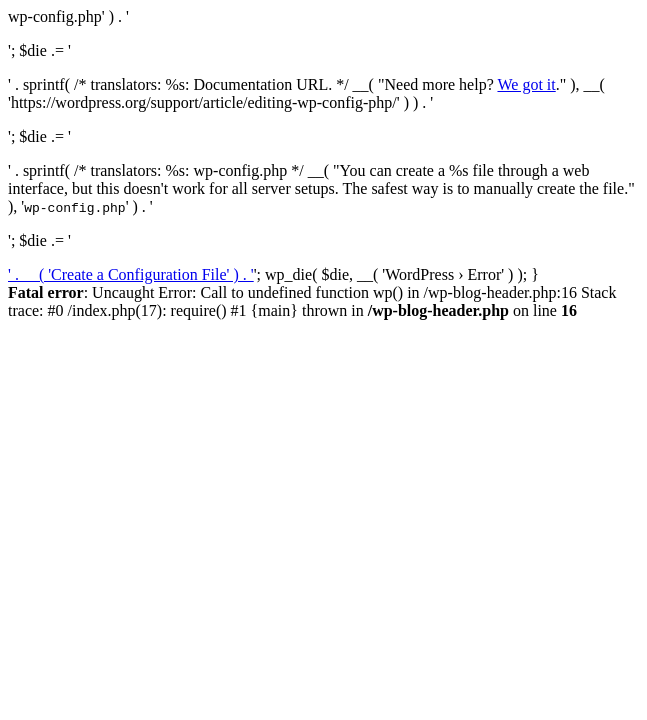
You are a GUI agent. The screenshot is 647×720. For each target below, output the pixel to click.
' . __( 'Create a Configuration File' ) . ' (131, 274)
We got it (526, 84)
